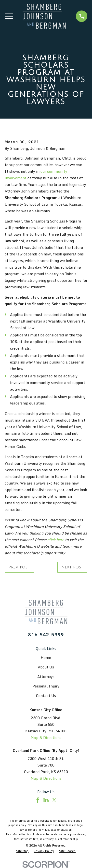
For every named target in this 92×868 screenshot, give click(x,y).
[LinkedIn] (46, 800)
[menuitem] (22, 851)
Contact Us (46, 696)
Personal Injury (46, 686)
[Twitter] (54, 800)
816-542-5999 (46, 634)
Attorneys (46, 676)
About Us (46, 667)
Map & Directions (46, 737)
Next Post (72, 567)
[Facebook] (38, 800)
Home (46, 657)
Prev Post (19, 567)
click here (56, 540)
